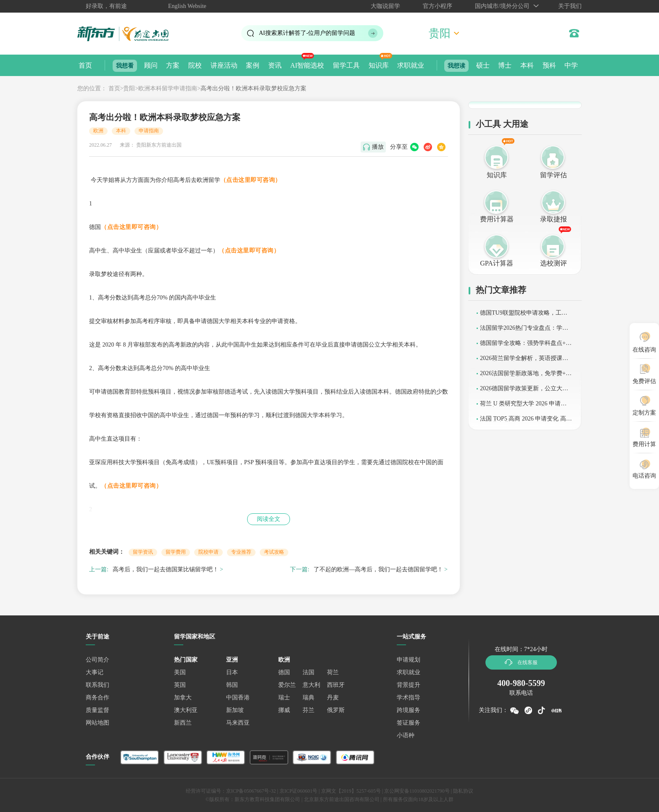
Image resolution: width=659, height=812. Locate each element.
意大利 (311, 685)
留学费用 (176, 552)
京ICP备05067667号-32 (251, 791)
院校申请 (208, 552)
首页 (85, 65)
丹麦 (333, 698)
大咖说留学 (385, 6)
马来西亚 (238, 723)
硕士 (483, 65)
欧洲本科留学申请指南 (168, 88)
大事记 (95, 672)
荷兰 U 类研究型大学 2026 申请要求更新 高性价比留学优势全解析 (523, 406)
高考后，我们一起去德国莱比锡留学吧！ (166, 569)
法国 (308, 672)
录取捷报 (554, 219)
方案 (173, 65)
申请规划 (409, 660)
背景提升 (409, 685)
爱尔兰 (287, 685)
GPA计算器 (497, 263)
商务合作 (98, 698)
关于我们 (570, 6)
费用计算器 (497, 219)
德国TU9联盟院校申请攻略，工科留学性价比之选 (524, 316)
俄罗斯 (336, 710)
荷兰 (333, 672)
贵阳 (129, 88)
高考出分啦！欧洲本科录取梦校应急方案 (253, 88)
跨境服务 (409, 710)
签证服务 (409, 723)
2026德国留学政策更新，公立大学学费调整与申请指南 (524, 391)
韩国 (232, 685)
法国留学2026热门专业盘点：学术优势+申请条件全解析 (524, 331)
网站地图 (98, 723)
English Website (187, 6)
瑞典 (308, 698)
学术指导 (409, 698)
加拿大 (183, 698)
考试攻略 (274, 552)
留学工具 (346, 65)
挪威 (284, 710)
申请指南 (149, 131)
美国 (180, 672)
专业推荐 (241, 552)
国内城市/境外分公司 (502, 6)
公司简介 (98, 660)
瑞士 (284, 698)
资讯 (275, 65)
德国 (284, 672)
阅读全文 (269, 519)
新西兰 (183, 723)
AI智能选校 (307, 65)
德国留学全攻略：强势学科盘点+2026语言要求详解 (526, 346)
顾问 (151, 65)
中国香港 (238, 698)
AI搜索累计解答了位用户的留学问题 (307, 33)
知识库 (379, 65)
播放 (378, 147)
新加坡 (235, 710)
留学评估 (554, 175)
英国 (180, 685)
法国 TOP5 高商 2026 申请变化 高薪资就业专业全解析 (526, 422)
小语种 (406, 735)
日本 (232, 672)
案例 (253, 65)
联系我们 (98, 685)
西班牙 (336, 685)
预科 (549, 65)
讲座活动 (224, 65)
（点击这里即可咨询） (251, 180)
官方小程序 (438, 6)
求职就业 (411, 65)
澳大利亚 (186, 710)
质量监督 (98, 710)
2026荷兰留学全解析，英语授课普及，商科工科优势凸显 (524, 361)
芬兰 (308, 710)
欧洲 (98, 131)
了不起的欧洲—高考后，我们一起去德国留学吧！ (378, 569)
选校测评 (554, 263)
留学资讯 (143, 552)
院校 (195, 65)
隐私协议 (463, 791)
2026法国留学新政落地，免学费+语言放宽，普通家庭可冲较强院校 (526, 376)
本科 (527, 65)
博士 (505, 65)
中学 (571, 65)
